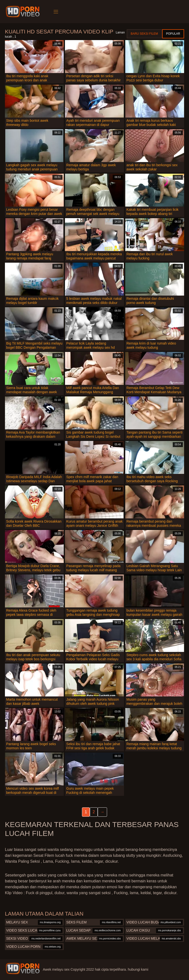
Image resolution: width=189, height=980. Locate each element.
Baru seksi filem (144, 34)
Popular (173, 34)
